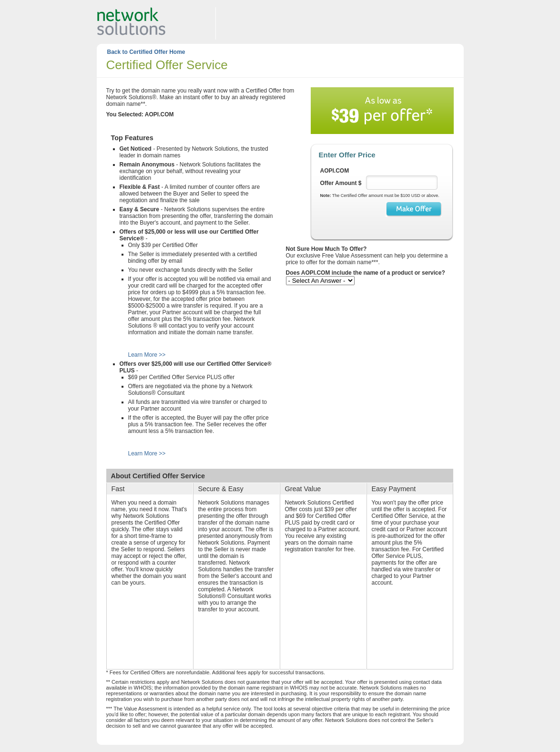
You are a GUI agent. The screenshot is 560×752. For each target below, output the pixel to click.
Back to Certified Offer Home (146, 52)
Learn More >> (147, 355)
